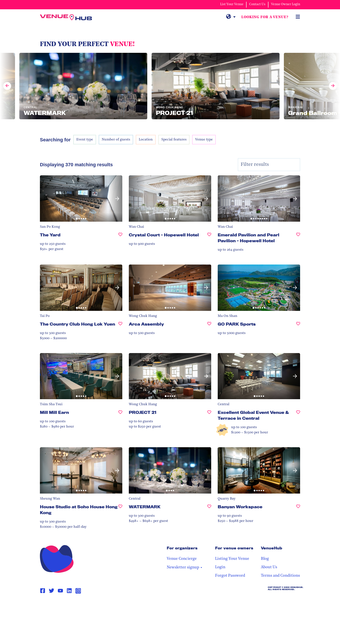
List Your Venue (232, 4)
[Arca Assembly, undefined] (209, 326)
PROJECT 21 (143, 412)
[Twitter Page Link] (51, 591)
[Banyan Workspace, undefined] (298, 509)
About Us (269, 567)
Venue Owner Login (286, 4)
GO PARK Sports (237, 324)
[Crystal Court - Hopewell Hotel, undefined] (209, 237)
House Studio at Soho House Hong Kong (79, 510)
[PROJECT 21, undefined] (209, 414)
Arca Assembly (146, 324)
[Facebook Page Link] (43, 591)
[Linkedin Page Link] (69, 591)
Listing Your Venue (232, 559)
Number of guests (116, 140)
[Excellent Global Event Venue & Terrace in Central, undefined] (298, 417)
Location (146, 140)
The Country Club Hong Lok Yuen (78, 324)
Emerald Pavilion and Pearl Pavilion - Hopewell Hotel (248, 238)
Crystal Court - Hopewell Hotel (164, 235)
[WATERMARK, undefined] (209, 509)
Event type (85, 140)
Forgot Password (230, 576)
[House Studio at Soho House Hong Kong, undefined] (120, 512)
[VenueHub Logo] (66, 17)
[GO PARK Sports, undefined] (298, 326)
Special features (174, 140)
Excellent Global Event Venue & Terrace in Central (253, 415)
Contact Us (257, 4)
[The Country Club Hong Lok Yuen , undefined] (120, 326)
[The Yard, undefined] (120, 237)
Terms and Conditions (280, 576)
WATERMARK (145, 507)
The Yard (50, 235)
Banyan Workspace (240, 507)
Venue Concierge (182, 559)
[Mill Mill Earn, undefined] (120, 414)
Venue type (204, 140)
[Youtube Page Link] (60, 591)
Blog (265, 559)
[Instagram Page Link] (78, 591)
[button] (117, 199)
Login (220, 567)
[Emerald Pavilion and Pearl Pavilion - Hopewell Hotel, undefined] (298, 240)
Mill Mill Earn (54, 412)
